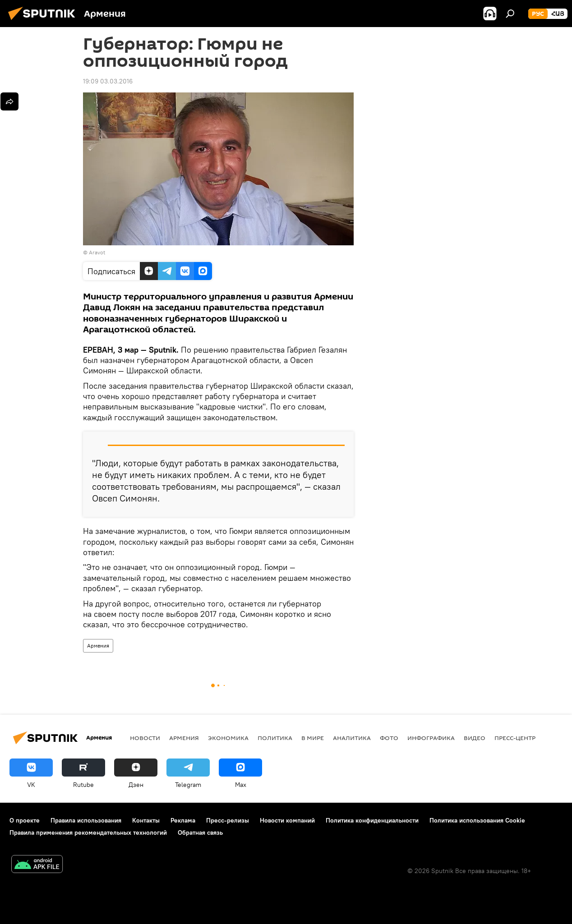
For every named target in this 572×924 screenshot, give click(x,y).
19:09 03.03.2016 (108, 81)
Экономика (228, 738)
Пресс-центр (515, 738)
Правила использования (86, 820)
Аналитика (352, 738)
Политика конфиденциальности (372, 820)
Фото (389, 738)
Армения (98, 646)
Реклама (183, 820)
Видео (475, 738)
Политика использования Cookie (477, 820)
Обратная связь (200, 832)
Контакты (146, 820)
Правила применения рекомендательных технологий (88, 832)
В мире (313, 738)
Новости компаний (287, 820)
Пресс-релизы (228, 820)
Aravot (97, 252)
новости (145, 738)
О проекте (25, 820)
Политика (275, 738)
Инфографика (431, 738)
